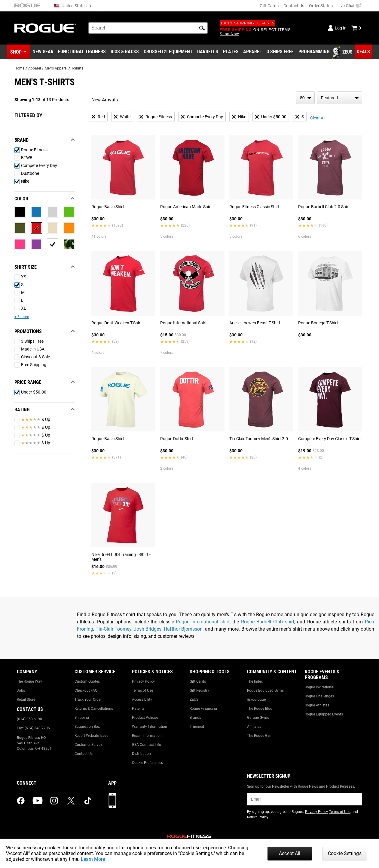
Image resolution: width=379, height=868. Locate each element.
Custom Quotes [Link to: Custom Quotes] (87, 681)
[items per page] (305, 98)
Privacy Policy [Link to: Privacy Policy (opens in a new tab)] (316, 812)
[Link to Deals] (363, 52)
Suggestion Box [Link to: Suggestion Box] (87, 727)
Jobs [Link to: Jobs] (21, 690)
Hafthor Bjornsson (183, 629)
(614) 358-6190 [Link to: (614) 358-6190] (29, 719)
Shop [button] (16, 52)
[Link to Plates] (231, 52)
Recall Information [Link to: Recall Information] (147, 736)
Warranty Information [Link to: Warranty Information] (150, 727)
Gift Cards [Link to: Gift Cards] (198, 681)
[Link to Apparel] (252, 52)
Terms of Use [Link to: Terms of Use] (142, 690)
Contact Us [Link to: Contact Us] (84, 754)
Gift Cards (269, 6)
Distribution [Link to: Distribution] (141, 754)
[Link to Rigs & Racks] (125, 52)
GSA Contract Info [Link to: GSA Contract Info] (147, 745)
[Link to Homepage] (45, 28)
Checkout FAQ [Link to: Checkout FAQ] (86, 690)
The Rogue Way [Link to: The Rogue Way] (29, 681)
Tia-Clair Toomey (114, 629)
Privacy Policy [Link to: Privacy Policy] (143, 681)
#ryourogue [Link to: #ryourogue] (256, 700)
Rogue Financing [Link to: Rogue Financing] (203, 709)
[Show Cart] (356, 28)
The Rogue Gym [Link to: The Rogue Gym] (260, 736)
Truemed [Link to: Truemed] (197, 727)
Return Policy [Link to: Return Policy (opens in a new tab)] (258, 817)
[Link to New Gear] (43, 52)
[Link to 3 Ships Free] (280, 52)
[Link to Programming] (314, 52)
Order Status (321, 6)
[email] (305, 799)
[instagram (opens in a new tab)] (54, 801)
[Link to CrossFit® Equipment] (168, 52)
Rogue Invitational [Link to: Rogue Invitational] (319, 687)
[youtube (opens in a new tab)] (38, 801)
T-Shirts (77, 68)
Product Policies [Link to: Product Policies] (145, 718)
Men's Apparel (56, 68)
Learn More (93, 859)
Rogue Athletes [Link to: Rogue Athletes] (317, 705)
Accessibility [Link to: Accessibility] (142, 700)
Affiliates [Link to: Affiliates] (254, 727)
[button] (202, 28)
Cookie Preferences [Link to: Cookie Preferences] (147, 763)
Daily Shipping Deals (248, 23)
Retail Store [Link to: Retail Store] (26, 700)
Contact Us (294, 6)
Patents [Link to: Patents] (138, 709)
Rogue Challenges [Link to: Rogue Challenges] (319, 696)
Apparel (35, 68)
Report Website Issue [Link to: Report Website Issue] (91, 736)
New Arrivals (105, 100)
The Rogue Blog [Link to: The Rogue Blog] (260, 709)
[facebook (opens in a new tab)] (21, 801)
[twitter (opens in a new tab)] (71, 801)
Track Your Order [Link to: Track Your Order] (88, 700)
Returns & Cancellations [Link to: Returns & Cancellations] (94, 709)
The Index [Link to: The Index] (255, 681)
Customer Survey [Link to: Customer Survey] (88, 745)
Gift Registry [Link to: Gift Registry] (199, 690)
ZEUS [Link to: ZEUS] (194, 700)
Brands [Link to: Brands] (195, 718)
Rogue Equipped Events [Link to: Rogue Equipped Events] (324, 714)
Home (19, 68)
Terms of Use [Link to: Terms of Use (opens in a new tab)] (340, 812)
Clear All (318, 118)
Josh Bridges (148, 629)
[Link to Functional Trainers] (82, 52)
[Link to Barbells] (208, 52)
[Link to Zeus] (343, 52)
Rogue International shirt (203, 622)
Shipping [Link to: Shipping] (82, 718)
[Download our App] (112, 801)
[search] (148, 28)
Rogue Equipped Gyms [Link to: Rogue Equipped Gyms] (265, 690)
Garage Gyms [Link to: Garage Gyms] (258, 718)
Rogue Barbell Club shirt (268, 622)
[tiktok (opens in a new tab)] (88, 801)
